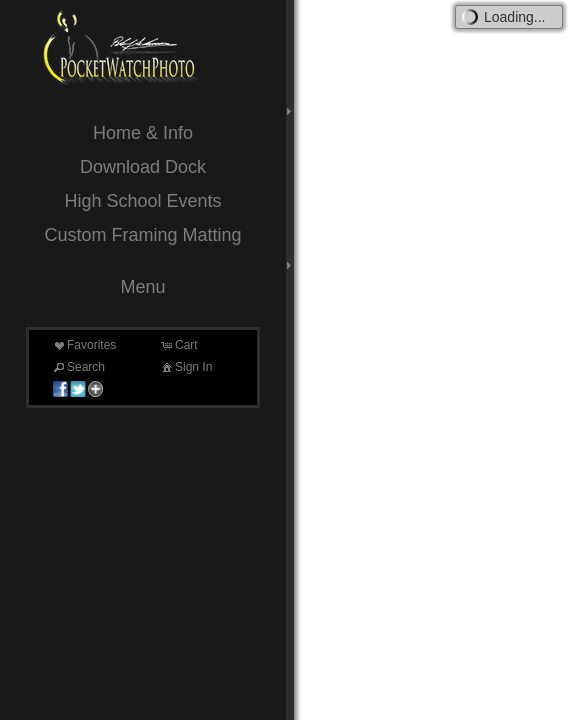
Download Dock (143, 167)
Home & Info (143, 133)
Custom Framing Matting (142, 235)
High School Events (142, 201)
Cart (178, 345)
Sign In (185, 367)
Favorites (83, 345)
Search (78, 367)
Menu (142, 287)
